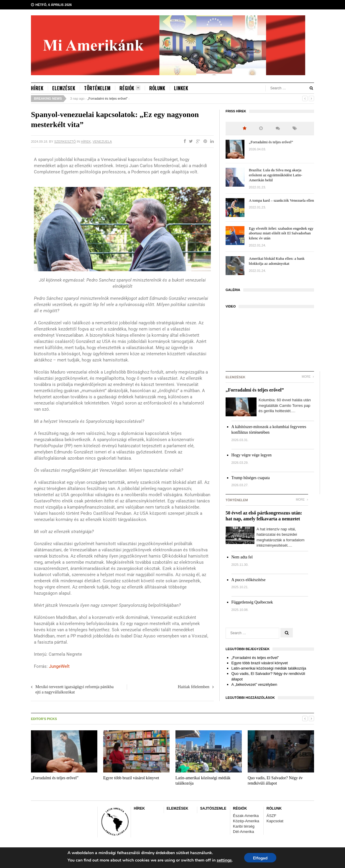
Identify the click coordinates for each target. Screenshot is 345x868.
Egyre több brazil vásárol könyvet (260, 663)
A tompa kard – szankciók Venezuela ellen (281, 200)
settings (224, 860)
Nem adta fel (242, 557)
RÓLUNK (157, 88)
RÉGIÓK (130, 88)
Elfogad (260, 858)
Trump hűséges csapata (251, 478)
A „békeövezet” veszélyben (254, 684)
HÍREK (37, 88)
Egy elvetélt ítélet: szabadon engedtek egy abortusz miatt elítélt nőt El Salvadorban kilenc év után (281, 233)
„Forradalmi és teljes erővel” (107, 98)
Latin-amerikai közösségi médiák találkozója (269, 668)
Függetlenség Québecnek (252, 602)
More (308, 377)
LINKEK (181, 88)
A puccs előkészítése (249, 580)
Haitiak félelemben (194, 687)
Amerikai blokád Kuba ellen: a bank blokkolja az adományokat (277, 261)
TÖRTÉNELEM (97, 88)
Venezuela (102, 142)
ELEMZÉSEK (64, 88)
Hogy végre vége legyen (252, 455)
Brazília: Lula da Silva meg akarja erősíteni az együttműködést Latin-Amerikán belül (276, 175)
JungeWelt (59, 666)
